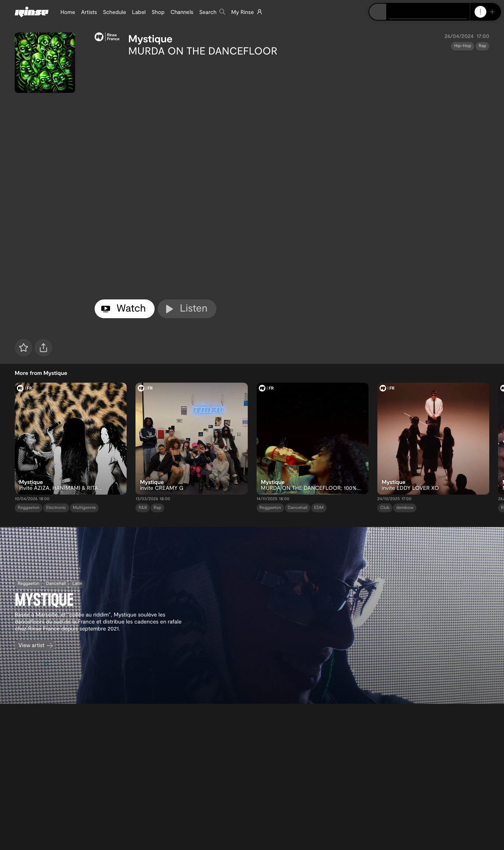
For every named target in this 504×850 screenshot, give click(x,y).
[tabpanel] (292, 177)
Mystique (150, 38)
